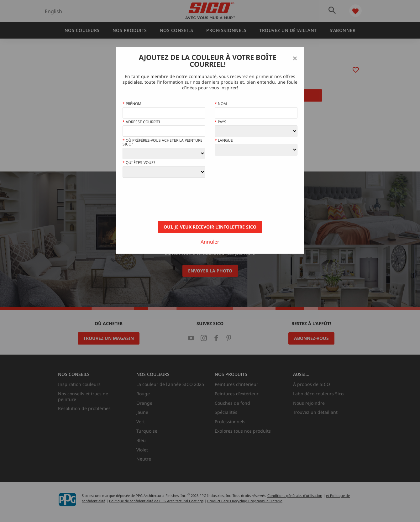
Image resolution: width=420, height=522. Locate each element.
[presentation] (170, 199)
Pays (220, 122)
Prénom (132, 104)
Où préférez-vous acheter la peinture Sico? (163, 142)
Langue (224, 140)
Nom (221, 104)
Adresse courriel (142, 122)
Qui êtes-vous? (139, 163)
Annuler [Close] (210, 242)
